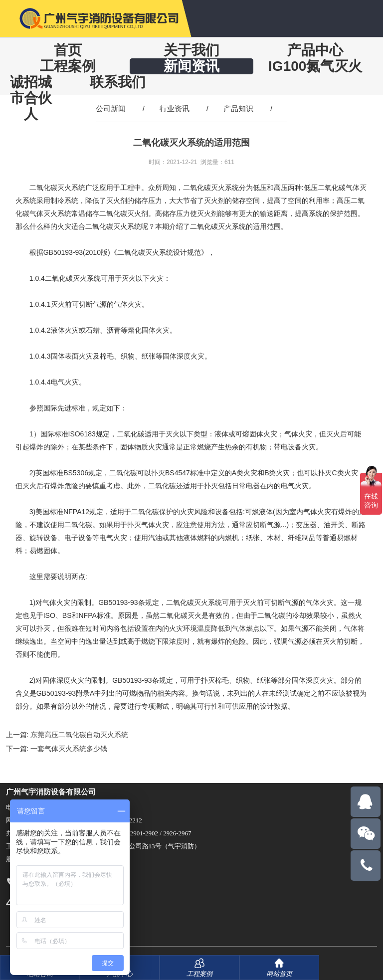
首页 (68, 50)
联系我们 (118, 82)
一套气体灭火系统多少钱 (69, 749)
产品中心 (315, 50)
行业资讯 (175, 108)
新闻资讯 (191, 66)
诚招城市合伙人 (31, 98)
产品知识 (238, 108)
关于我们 (191, 50)
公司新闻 (111, 108)
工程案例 (68, 66)
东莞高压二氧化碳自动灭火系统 (79, 735)
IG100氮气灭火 (315, 66)
